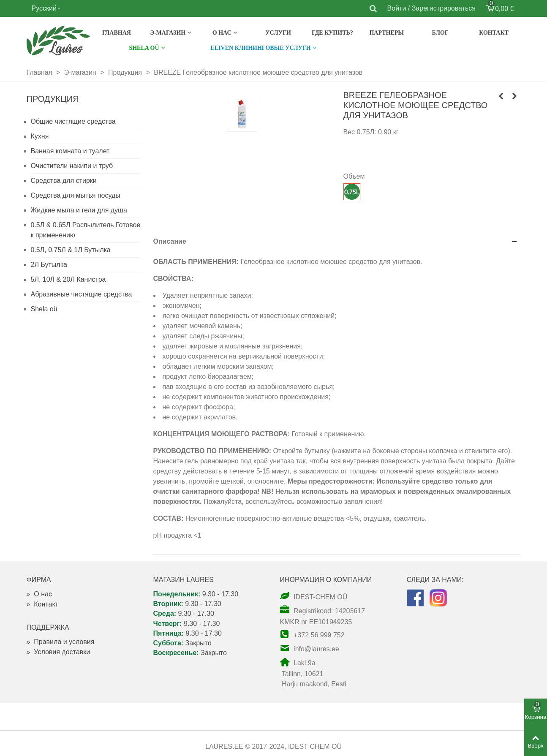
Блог (440, 33)
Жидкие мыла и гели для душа (79, 210)
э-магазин (168, 33)
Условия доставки (59, 652)
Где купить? (332, 33)
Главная (117, 33)
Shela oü (44, 309)
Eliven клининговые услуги (261, 48)
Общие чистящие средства (73, 121)
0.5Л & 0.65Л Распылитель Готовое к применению (86, 230)
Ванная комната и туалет (70, 151)
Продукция (53, 99)
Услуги (278, 33)
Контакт (494, 33)
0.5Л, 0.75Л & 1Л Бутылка (71, 250)
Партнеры (386, 33)
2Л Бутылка (49, 265)
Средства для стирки (64, 181)
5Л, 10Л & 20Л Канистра (68, 279)
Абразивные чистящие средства (82, 294)
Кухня (40, 136)
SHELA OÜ (144, 48)
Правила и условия (61, 642)
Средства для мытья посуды (76, 195)
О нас (222, 33)
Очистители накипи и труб (72, 166)
